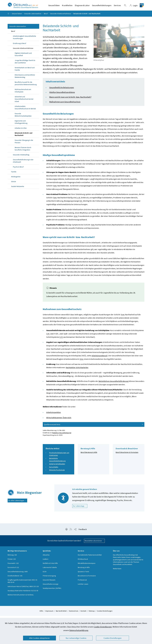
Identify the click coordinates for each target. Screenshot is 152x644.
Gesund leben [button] (54, 7)
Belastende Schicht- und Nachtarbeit (24, 136)
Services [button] (117, 7)
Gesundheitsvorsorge (51, 586)
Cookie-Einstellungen (103, 627)
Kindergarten (16, 179)
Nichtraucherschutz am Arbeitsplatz (23, 93)
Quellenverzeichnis (94, 427)
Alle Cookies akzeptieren (39, 638)
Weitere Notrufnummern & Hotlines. (21, 597)
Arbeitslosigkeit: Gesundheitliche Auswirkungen (24, 40)
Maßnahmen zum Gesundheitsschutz (65, 104)
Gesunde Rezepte (49, 582)
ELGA (45, 574)
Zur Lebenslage (80, 508)
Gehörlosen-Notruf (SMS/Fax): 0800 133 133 (23, 589)
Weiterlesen (117, 571)
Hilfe (41, 613)
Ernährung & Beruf (19, 46)
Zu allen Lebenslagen (17, 503)
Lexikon (46, 561)
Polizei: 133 (12, 561)
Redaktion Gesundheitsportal (62, 435)
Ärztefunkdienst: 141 (15, 578)
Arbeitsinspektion (54, 415)
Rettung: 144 (12, 557)
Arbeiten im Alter (21, 130)
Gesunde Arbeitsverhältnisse (61, 16)
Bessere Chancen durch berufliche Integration (23, 151)
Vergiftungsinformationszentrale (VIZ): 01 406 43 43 (22, 583)
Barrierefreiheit (61, 613)
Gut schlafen (54, 469)
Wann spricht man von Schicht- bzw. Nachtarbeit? (70, 99)
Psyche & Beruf (18, 169)
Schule (14, 184)
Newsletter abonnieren (94, 543)
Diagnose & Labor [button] (82, 7)
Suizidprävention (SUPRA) (52, 590)
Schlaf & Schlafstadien (57, 466)
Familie (14, 174)
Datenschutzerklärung (79, 630)
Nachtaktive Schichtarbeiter (77, 370)
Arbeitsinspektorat (99, 358)
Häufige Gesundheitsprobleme (62, 95)
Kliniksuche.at (83, 561)
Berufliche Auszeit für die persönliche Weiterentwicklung (26, 86)
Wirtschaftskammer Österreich (59, 420)
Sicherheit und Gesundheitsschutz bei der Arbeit (24, 101)
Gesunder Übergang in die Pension (24, 144)
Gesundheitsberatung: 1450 (18, 574)
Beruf (46, 16)
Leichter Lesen (83, 586)
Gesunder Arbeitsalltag (21, 157)
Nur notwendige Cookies (76, 638)
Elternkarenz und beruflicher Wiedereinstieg (25, 78)
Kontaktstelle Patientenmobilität (90, 557)
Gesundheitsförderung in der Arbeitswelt (23, 163)
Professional (82, 582)
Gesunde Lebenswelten (33, 16)
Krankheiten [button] (67, 7)
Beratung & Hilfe (84, 570)
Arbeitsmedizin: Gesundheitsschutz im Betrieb (25, 110)
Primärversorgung (49, 578)
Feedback (83, 532)
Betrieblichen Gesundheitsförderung (114, 384)
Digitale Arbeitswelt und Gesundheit (23, 57)
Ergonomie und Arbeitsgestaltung (21, 124)
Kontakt (83, 613)
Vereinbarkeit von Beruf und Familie (25, 71)
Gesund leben (17, 16)
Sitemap (92, 613)
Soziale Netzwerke (18, 189)
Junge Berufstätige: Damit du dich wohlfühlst (25, 64)
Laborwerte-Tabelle (50, 570)
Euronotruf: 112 (13, 570)
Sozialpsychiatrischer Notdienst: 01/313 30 (23, 593)
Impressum (49, 613)
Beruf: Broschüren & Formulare (127, 455)
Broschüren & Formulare (87, 578)
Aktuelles (46, 557)
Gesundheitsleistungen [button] (102, 7)
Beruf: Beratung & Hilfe (89, 455)
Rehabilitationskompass (87, 565)
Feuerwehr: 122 (13, 565)
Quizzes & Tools (83, 574)
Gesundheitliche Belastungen (62, 90)
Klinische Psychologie (57, 472)
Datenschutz (74, 613)
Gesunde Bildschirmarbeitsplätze (23, 117)
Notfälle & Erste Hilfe (50, 565)
